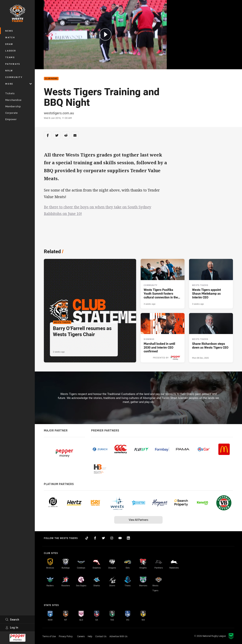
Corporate (12, 113)
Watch (10, 37)
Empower (11, 119)
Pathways (13, 64)
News (9, 31)
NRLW (9, 70)
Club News (51, 79)
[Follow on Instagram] (112, 538)
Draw (9, 44)
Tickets (10, 93)
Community (14, 77)
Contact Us (101, 636)
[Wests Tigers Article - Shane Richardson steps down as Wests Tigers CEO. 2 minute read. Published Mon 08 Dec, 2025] (211, 338)
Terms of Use (49, 636)
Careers (81, 636)
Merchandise (13, 100)
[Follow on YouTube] (120, 538)
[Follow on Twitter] (103, 538)
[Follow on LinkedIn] (128, 538)
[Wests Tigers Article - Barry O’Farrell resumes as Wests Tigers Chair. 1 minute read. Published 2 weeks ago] (90, 311)
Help (90, 636)
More (19, 84)
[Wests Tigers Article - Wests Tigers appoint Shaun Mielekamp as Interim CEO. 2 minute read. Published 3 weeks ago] (211, 284)
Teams (10, 57)
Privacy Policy (66, 636)
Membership (13, 106)
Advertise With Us (118, 636)
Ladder (11, 51)
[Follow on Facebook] (95, 538)
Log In (12, 627)
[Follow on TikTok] (87, 538)
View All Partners (138, 520)
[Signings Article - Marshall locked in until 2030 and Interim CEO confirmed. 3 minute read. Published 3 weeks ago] (163, 338)
